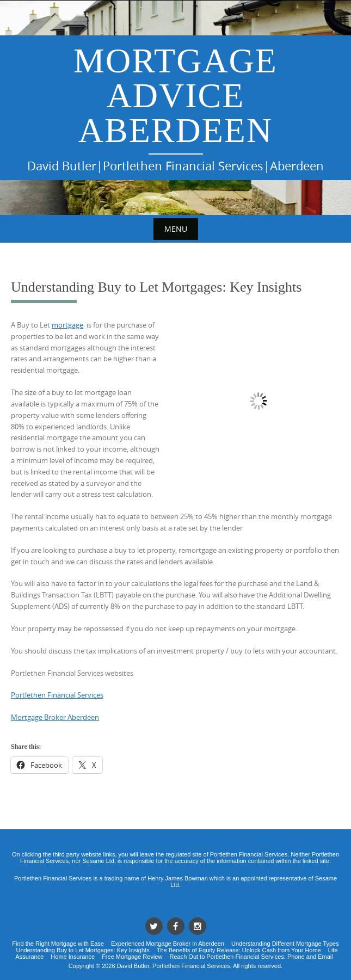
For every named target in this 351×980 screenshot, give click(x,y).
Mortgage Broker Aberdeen (55, 717)
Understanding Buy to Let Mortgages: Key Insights (82, 950)
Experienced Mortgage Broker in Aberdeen (168, 944)
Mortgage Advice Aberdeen (175, 95)
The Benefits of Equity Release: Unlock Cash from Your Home (239, 950)
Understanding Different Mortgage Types (285, 944)
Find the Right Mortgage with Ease (58, 944)
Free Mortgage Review (132, 957)
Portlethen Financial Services (57, 695)
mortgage (67, 325)
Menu (176, 229)
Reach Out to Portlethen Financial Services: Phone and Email (251, 957)
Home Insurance (73, 957)
